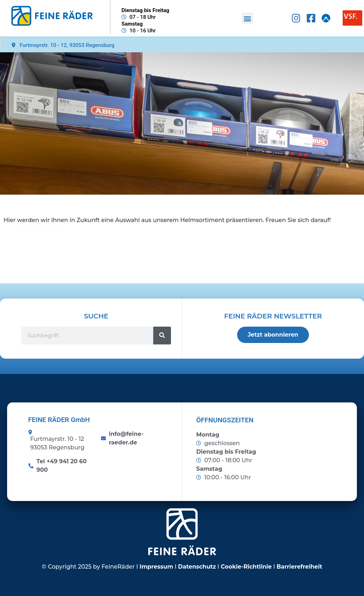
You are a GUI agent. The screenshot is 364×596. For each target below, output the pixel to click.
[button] (248, 18)
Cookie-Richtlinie (246, 567)
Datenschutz (197, 567)
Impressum (157, 567)
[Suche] (162, 336)
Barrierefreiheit (299, 567)
